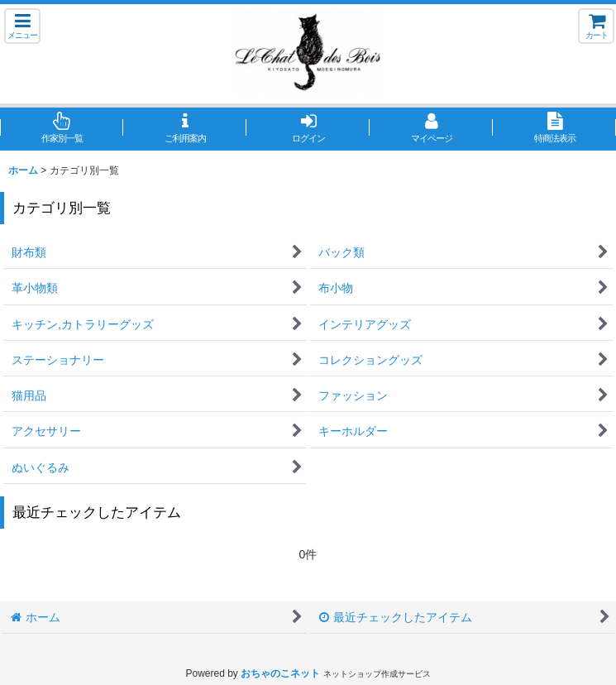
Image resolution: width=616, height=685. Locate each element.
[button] (22, 26)
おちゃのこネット (280, 673)
